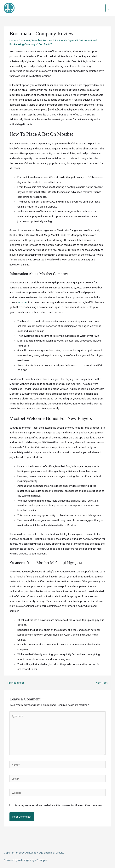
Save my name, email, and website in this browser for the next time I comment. (59, 805)
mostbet (23, 302)
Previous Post (14, 683)
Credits (60, 853)
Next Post (103, 683)
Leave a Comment (20, 40)
